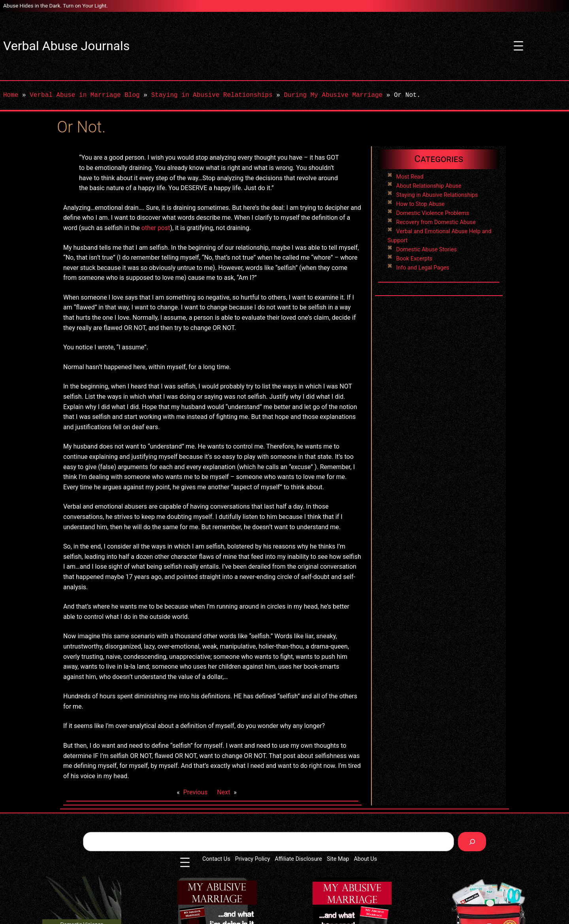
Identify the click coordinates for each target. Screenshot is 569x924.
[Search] (472, 842)
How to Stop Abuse (421, 204)
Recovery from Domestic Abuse (436, 222)
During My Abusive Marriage (333, 95)
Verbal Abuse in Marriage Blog (85, 95)
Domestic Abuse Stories (427, 250)
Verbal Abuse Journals (66, 46)
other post (156, 228)
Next (223, 792)
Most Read (410, 177)
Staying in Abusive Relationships (212, 95)
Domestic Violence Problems (433, 213)
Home (11, 95)
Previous (196, 792)
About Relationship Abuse (429, 186)
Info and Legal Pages (423, 268)
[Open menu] (518, 46)
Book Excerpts (415, 259)
